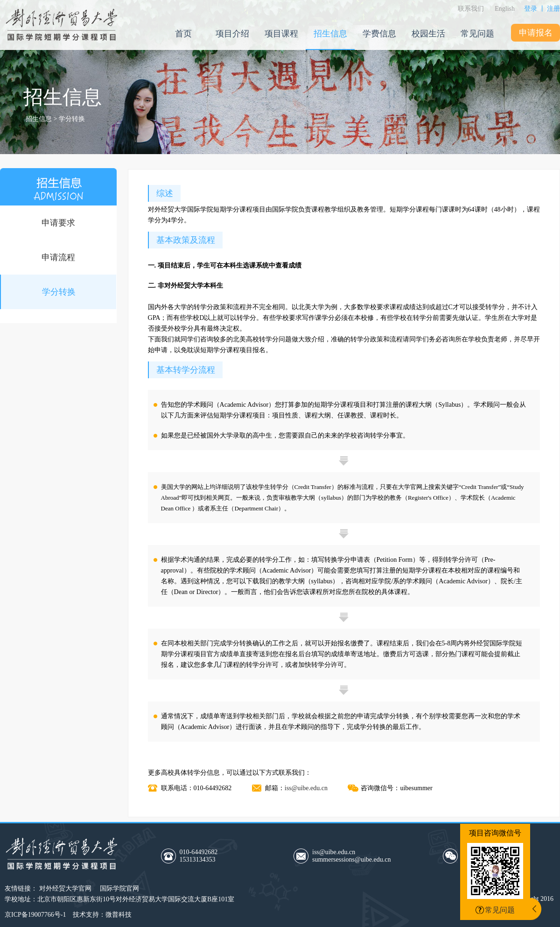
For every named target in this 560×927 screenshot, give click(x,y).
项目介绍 (232, 34)
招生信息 (330, 34)
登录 (531, 9)
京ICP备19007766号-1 (35, 915)
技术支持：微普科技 (102, 915)
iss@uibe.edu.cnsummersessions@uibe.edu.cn (351, 856)
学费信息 (379, 34)
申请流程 (58, 257)
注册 (553, 9)
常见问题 (477, 34)
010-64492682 (223, 856)
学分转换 (59, 292)
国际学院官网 (119, 888)
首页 (183, 34)
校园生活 (428, 34)
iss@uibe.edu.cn (306, 788)
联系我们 (471, 9)
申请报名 (536, 33)
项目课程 (281, 34)
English (505, 9)
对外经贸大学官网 (65, 888)
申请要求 (58, 223)
